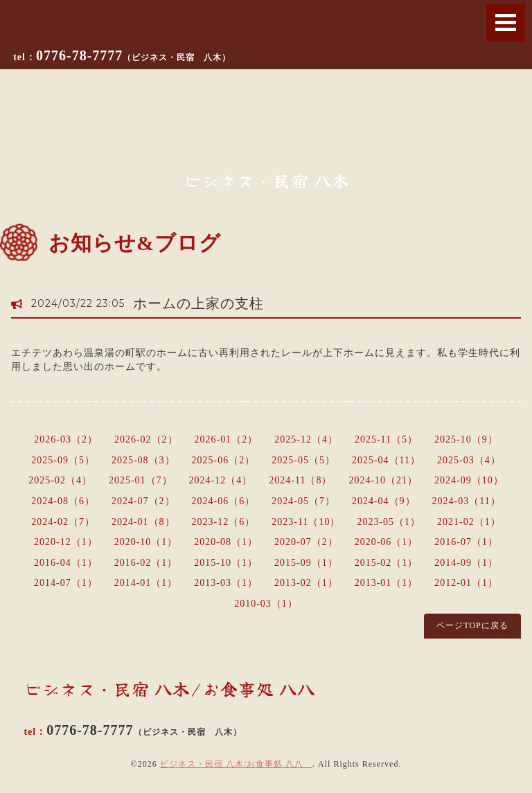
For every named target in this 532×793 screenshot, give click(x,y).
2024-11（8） (300, 480)
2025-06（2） (224, 460)
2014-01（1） (146, 583)
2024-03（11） (467, 501)
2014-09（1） (466, 563)
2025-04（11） (386, 460)
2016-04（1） (66, 563)
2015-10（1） (226, 563)
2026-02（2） (146, 439)
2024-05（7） (303, 501)
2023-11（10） (306, 522)
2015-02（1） (387, 563)
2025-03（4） (469, 460)
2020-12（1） (66, 542)
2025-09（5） (63, 460)
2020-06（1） (387, 542)
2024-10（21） (383, 480)
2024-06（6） (224, 501)
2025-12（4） (306, 439)
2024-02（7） (63, 522)
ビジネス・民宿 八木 (266, 180)
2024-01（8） (143, 522)
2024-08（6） (63, 501)
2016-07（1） (466, 542)
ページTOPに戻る (472, 625)
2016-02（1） (146, 563)
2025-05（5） (303, 460)
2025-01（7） (141, 480)
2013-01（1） (387, 583)
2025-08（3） (143, 460)
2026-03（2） (66, 439)
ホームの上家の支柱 (198, 303)
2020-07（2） (306, 542)
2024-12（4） (221, 480)
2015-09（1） (306, 563)
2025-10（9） (466, 439)
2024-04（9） (384, 501)
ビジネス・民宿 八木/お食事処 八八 (236, 764)
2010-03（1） (266, 604)
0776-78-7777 (133, 55)
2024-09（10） (469, 480)
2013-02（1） (306, 583)
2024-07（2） (143, 501)
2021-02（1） (469, 522)
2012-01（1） (466, 583)
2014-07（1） (66, 583)
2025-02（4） (60, 480)
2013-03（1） (226, 583)
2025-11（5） (386, 439)
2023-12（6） (224, 522)
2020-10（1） (146, 542)
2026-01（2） (227, 439)
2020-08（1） (226, 542)
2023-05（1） (389, 522)
